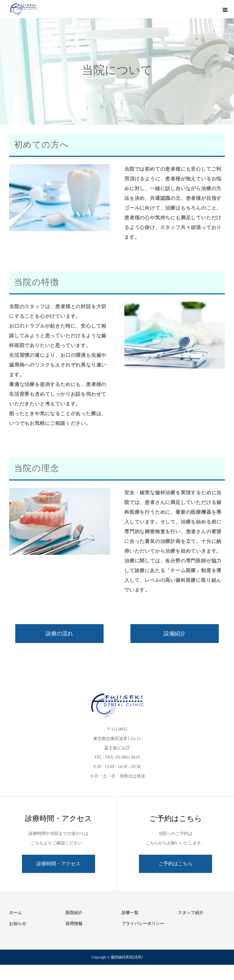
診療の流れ (59, 634)
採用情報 (74, 924)
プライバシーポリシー (143, 924)
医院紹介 (74, 913)
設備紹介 (175, 634)
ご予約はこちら (175, 864)
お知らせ (18, 924)
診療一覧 (130, 913)
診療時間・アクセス (58, 864)
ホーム (16, 913)
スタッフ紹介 (191, 913)
